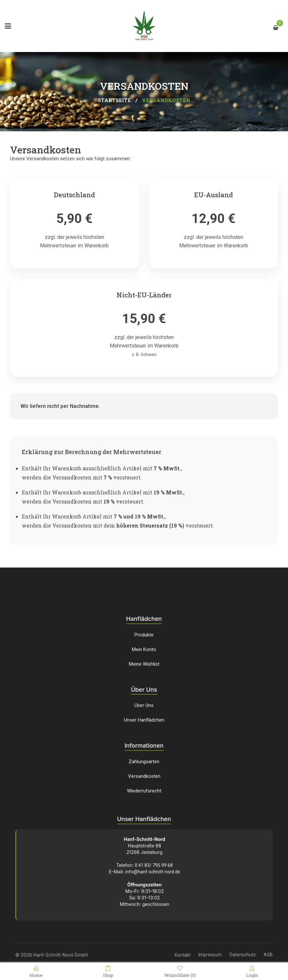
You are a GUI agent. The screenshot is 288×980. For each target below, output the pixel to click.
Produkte (144, 635)
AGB (268, 955)
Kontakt (183, 955)
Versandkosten (144, 776)
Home (36, 972)
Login (252, 972)
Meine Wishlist (144, 664)
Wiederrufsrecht (144, 791)
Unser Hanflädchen (144, 720)
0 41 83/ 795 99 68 (154, 865)
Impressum (210, 955)
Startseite (114, 100)
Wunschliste (180, 972)
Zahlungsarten (144, 762)
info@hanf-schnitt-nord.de (153, 872)
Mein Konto (144, 649)
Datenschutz (243, 955)
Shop (108, 972)
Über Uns (144, 705)
